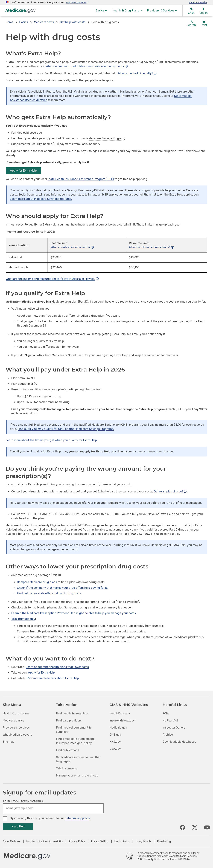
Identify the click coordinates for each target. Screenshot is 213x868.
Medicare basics (14, 721)
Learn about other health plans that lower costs (57, 667)
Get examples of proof (170, 491)
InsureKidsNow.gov (122, 721)
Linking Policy (122, 842)
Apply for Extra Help (23, 171)
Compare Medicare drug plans (37, 582)
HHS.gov (115, 742)
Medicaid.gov (118, 728)
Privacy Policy (77, 842)
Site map (9, 742)
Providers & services (16, 728)
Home (9, 22)
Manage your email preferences (77, 776)
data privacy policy (77, 818)
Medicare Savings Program (106, 138)
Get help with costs (73, 22)
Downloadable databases (179, 742)
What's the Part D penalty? (137, 73)
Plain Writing (164, 842)
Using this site (143, 842)
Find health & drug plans (72, 713)
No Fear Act (170, 721)
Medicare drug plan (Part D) (70, 302)
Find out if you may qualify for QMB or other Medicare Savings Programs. (66, 429)
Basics (24, 22)
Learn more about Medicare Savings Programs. (41, 199)
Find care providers (69, 721)
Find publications (68, 750)
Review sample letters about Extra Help (53, 678)
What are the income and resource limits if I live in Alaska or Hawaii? (52, 279)
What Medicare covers (17, 735)
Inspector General (174, 728)
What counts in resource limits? (151, 247)
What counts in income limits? (72, 247)
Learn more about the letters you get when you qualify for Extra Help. (52, 440)
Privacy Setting (100, 842)
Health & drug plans (16, 713)
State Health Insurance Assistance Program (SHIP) (81, 179)
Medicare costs (44, 22)
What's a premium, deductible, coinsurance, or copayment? (87, 66)
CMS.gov (115, 735)
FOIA (166, 713)
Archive (168, 735)
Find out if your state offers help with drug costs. (49, 593)
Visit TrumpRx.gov (23, 619)
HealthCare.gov (120, 713)
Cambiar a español (198, 2)
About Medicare (12, 842)
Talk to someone (67, 768)
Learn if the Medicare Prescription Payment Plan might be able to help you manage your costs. (74, 613)
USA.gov (115, 749)
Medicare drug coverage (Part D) (145, 62)
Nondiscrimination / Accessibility (45, 842)
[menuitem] (101, 11)
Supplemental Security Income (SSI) (35, 144)
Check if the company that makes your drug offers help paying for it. (62, 588)
